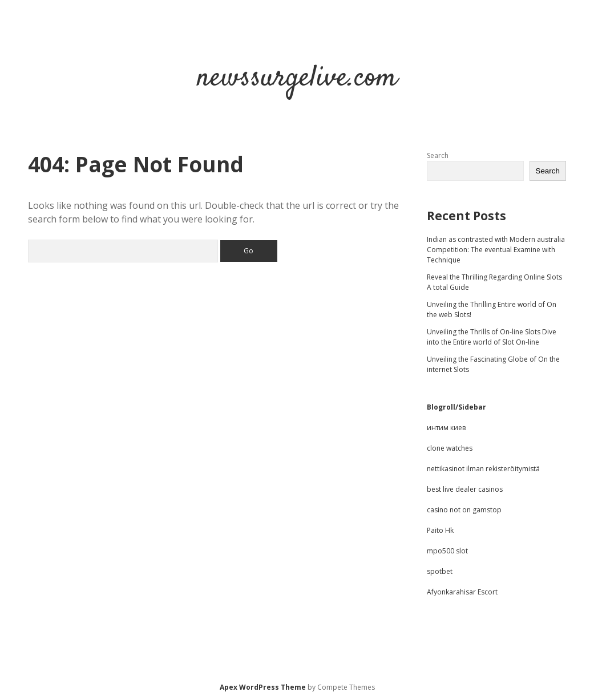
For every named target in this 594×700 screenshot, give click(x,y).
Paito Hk (440, 530)
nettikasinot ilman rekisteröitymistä (483, 469)
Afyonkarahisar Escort (462, 592)
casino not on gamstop (464, 510)
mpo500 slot (447, 551)
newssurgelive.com (297, 78)
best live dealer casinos (465, 489)
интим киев (446, 428)
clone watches (450, 448)
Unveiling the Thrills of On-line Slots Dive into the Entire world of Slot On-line (492, 337)
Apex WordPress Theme (263, 687)
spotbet (440, 571)
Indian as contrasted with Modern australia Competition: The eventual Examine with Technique (496, 250)
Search (438, 155)
